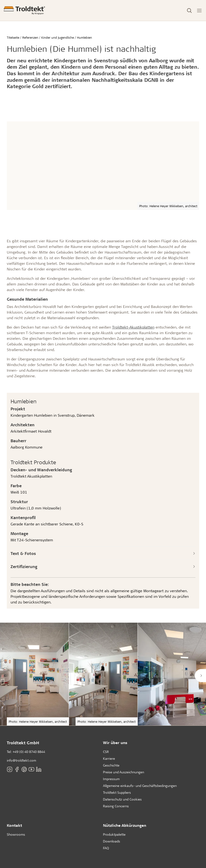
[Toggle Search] (189, 11)
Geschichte (111, 765)
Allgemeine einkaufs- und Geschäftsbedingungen (140, 786)
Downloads (112, 841)
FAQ (106, 848)
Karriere (109, 758)
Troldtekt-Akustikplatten (133, 327)
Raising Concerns (116, 806)
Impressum (111, 779)
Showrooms (16, 834)
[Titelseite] (24, 10)
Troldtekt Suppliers (117, 792)
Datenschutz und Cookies (122, 799)
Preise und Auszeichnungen (124, 772)
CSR (106, 752)
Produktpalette (114, 834)
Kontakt (14, 825)
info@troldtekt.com (21, 760)
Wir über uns (115, 743)
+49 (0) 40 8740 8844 (29, 752)
